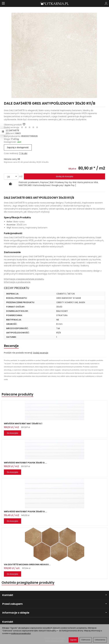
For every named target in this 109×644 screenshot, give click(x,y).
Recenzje (11, 346)
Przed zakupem (55, 604)
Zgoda (73, 640)
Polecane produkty (17, 394)
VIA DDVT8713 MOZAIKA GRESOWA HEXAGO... (27, 565)
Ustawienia (100, 640)
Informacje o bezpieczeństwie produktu (24, 279)
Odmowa (86, 640)
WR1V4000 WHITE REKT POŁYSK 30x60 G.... (25, 512)
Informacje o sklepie (55, 613)
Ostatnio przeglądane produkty (28, 583)
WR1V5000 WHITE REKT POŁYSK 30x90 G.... (25, 463)
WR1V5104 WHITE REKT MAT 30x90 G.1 (23, 424)
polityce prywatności (21, 633)
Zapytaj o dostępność (18, 147)
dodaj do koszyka (64, 176)
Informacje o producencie (17, 282)
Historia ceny (12, 159)
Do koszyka (13, 433)
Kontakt (55, 595)
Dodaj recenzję (41, 353)
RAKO (18, 133)
